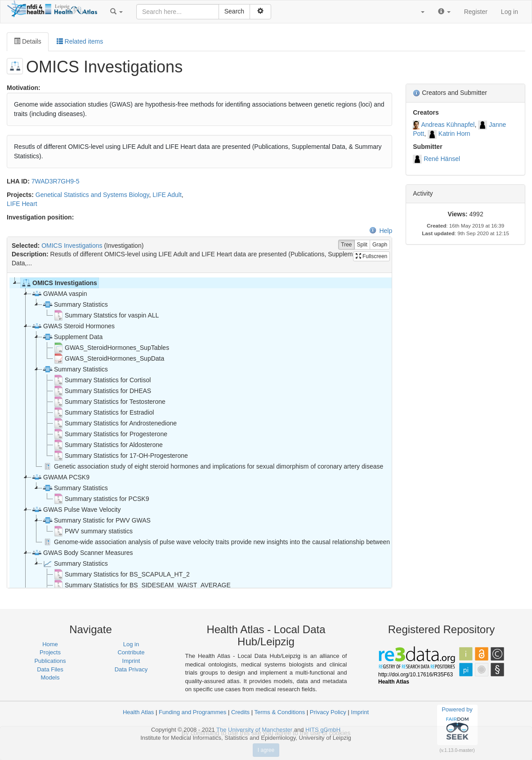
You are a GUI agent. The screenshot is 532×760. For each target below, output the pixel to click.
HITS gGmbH (323, 730)
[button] (116, 12)
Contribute (131, 652)
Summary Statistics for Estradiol (103, 412)
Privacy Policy (328, 712)
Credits (240, 712)
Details (28, 41)
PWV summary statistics (93, 531)
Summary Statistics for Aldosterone (108, 445)
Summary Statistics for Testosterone (109, 402)
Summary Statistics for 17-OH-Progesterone (121, 456)
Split (362, 245)
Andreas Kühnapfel (448, 125)
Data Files (50, 669)
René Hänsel (442, 159)
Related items (80, 41)
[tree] (199, 430)
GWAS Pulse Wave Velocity (76, 510)
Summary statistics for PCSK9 (101, 499)
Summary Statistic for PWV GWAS (96, 520)
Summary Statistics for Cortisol (102, 380)
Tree (346, 245)
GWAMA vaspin (59, 294)
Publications (50, 661)
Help (381, 231)
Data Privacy (131, 669)
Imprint (131, 661)
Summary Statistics (75, 304)
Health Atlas (138, 712)
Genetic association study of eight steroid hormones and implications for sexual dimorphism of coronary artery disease (213, 466)
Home (50, 644)
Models (50, 677)
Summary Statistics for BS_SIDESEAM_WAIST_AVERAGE (142, 585)
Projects (50, 652)
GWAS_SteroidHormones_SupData (109, 358)
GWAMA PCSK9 (60, 477)
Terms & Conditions (279, 712)
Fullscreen (372, 256)
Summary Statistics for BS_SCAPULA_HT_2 (121, 574)
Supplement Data (72, 337)
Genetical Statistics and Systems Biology (92, 195)
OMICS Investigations (72, 246)
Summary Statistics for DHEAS (102, 391)
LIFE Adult (167, 195)
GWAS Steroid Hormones (73, 326)
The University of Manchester (254, 730)
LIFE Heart (22, 204)
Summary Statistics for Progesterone (110, 434)
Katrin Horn (454, 134)
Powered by (457, 724)
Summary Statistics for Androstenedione (115, 423)
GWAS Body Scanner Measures (82, 553)
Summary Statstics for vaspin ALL (106, 315)
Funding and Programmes (192, 712)
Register (476, 12)
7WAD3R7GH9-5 (56, 181)
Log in (510, 12)
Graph (380, 245)
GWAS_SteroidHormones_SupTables (111, 348)
